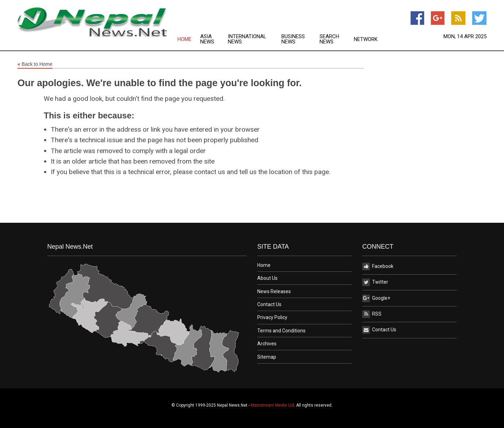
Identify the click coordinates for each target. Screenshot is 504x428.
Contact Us (269, 304)
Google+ (376, 298)
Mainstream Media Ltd (272, 405)
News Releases (274, 291)
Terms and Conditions (281, 331)
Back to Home (35, 64)
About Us (267, 278)
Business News (293, 39)
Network (366, 39)
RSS (372, 314)
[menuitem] (189, 39)
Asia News (207, 39)
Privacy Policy (272, 317)
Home (184, 39)
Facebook (378, 267)
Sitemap (267, 357)
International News (247, 39)
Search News (329, 39)
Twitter (375, 282)
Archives (267, 344)
